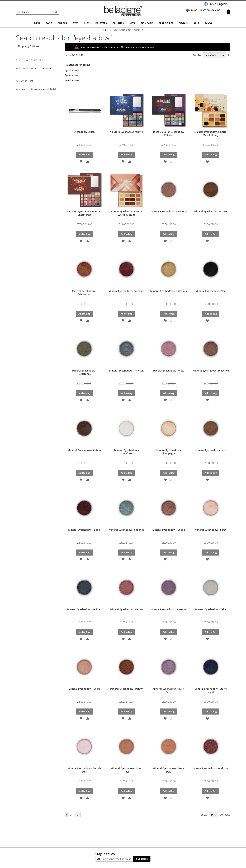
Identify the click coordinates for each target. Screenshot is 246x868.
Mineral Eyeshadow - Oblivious (169, 291)
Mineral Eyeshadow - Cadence (126, 530)
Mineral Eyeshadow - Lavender (169, 609)
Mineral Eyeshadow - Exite (211, 609)
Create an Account (209, 10)
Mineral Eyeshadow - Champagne (169, 452)
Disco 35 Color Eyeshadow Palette (169, 133)
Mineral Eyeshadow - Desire (126, 609)
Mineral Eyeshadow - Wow (169, 371)
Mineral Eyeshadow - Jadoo (84, 530)
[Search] (56, 12)
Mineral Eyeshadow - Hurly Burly (169, 690)
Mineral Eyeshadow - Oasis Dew (169, 770)
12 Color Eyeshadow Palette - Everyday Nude (126, 213)
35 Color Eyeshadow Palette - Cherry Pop (84, 213)
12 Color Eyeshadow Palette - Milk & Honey (211, 133)
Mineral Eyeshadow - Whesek (126, 371)
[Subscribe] (142, 859)
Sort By (197, 55)
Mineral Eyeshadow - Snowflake (126, 452)
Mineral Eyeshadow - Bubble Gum (84, 770)
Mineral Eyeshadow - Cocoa (169, 530)
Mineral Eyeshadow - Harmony (169, 211)
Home (105, 30)
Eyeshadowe (72, 75)
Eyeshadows (72, 70)
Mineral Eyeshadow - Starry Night (211, 690)
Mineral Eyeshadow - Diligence (211, 371)
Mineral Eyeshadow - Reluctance (84, 372)
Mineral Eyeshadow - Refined (84, 609)
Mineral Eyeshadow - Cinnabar (126, 291)
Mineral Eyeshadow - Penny (126, 689)
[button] (217, 4)
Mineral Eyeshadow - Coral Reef (126, 770)
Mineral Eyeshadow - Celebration (84, 293)
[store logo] (123, 11)
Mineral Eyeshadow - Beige (84, 689)
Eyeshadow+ (72, 80)
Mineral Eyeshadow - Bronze (211, 211)
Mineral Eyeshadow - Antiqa (84, 450)
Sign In (189, 10)
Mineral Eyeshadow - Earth (211, 530)
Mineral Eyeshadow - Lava (211, 450)
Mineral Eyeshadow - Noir (211, 291)
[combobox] (37, 12)
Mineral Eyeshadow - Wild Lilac (211, 768)
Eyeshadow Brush (84, 132)
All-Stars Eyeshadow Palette (126, 132)
